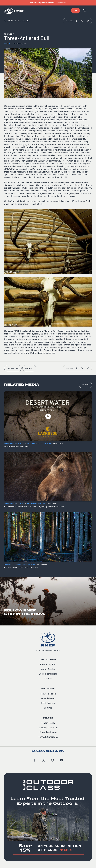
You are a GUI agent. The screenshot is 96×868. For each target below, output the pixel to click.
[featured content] (48, 817)
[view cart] (84, 11)
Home (6, 21)
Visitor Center (48, 669)
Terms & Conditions (48, 737)
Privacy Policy (48, 723)
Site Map (48, 708)
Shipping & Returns (48, 728)
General (8, 44)
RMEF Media (13, 21)
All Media (85, 385)
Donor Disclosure (48, 733)
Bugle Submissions (48, 674)
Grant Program (48, 703)
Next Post (29, 368)
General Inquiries (48, 665)
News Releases (48, 699)
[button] (77, 21)
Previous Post (13, 368)
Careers (48, 679)
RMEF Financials (48, 694)
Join (75, 11)
